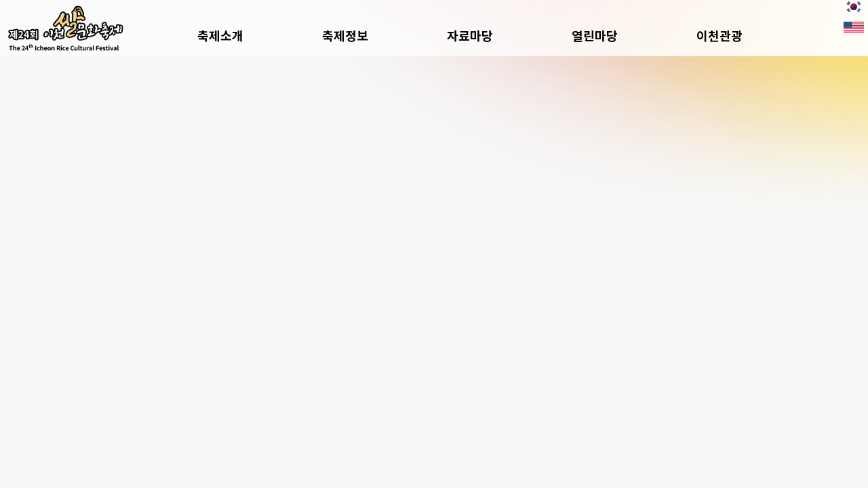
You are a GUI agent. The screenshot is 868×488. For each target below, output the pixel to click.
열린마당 (595, 35)
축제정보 (345, 35)
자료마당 (470, 35)
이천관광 (719, 35)
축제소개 (220, 35)
